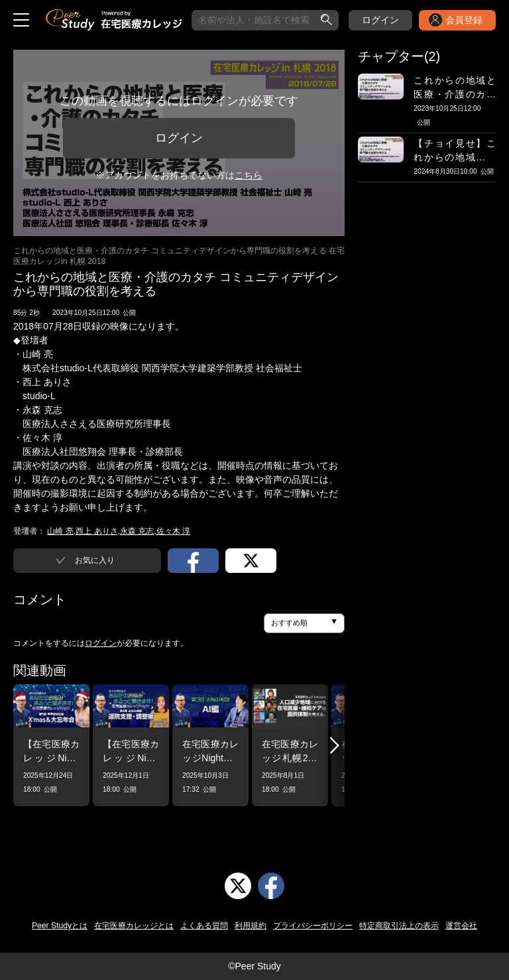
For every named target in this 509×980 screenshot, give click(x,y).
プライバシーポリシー (313, 926)
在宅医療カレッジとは (134, 926)
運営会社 (461, 926)
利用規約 (251, 926)
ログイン (380, 20)
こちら (249, 175)
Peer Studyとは (60, 926)
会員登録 (464, 20)
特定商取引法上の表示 (399, 926)
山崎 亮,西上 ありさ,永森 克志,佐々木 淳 (119, 531)
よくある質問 (204, 926)
